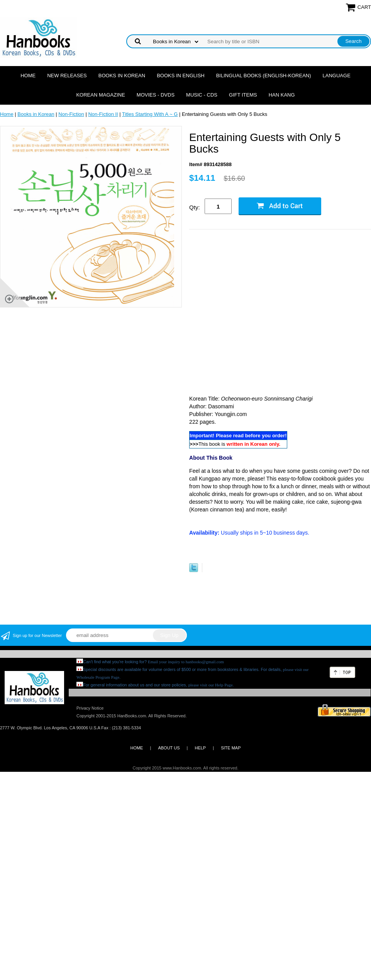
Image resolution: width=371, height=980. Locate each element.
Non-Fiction (71, 114)
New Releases (67, 76)
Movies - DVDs (156, 95)
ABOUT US (169, 748)
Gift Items (243, 95)
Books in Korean (122, 76)
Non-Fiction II (103, 114)
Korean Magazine (100, 95)
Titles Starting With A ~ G (150, 114)
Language (337, 76)
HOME (136, 748)
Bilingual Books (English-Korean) (264, 76)
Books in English (181, 76)
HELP (200, 748)
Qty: (195, 207)
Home (28, 76)
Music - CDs (202, 95)
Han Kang (282, 95)
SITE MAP (231, 748)
